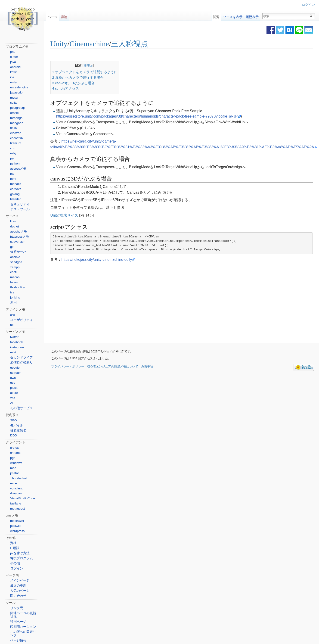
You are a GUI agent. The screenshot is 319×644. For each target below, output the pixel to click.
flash (14, 128)
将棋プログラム (22, 558)
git (12, 247)
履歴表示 (252, 16)
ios (12, 77)
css (12, 315)
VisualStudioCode (23, 498)
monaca (16, 184)
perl (13, 158)
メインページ (20, 580)
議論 (64, 16)
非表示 (90, 65)
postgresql (17, 108)
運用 (13, 303)
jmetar (15, 473)
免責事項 (147, 367)
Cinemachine (91, 44)
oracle (14, 113)
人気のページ (20, 591)
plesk (14, 388)
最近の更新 (18, 586)
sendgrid (16, 262)
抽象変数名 (18, 431)
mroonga (16, 118)
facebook (17, 342)
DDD (14, 435)
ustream (16, 373)
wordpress (17, 531)
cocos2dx (17, 138)
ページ (53, 16)
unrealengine (19, 87)
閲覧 (216, 16)
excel (14, 483)
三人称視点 (132, 44)
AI (12, 403)
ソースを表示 (233, 16)
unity (14, 82)
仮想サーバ (18, 252)
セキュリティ (20, 204)
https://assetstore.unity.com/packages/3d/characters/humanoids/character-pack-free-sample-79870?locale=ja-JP (149, 116)
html (13, 179)
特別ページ (18, 622)
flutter (14, 57)
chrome (15, 453)
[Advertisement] (144, 303)
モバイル (17, 425)
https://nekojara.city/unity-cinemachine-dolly (99, 260)
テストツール (20, 209)
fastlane (16, 503)
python (15, 163)
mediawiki (17, 521)
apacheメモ (19, 232)
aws (13, 378)
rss (12, 174)
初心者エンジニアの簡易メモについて (113, 367)
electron (16, 133)
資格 (13, 543)
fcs (12, 292)
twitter (14, 337)
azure (14, 393)
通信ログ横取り (22, 362)
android (15, 67)
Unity (61, 44)
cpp (13, 148)
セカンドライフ (22, 357)
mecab (15, 277)
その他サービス (22, 408)
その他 (15, 563)
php (13, 52)
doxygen (16, 493)
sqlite (14, 103)
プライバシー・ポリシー (68, 367)
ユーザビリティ (22, 320)
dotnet (15, 226)
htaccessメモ (20, 237)
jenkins (15, 297)
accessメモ (18, 169)
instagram (17, 347)
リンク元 (17, 608)
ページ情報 (18, 640)
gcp (13, 383)
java (13, 62)
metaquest (17, 509)
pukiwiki (16, 526)
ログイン (308, 5)
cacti (13, 272)
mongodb (17, 123)
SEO (14, 420)
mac (13, 468)
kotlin (14, 72)
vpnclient (16, 488)
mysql (14, 98)
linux (13, 221)
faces (14, 282)
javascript (17, 92)
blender (15, 199)
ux (12, 325)
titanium (16, 143)
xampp (15, 267)
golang (15, 194)
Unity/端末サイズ (66, 215)
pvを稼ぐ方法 (20, 553)
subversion (18, 242)
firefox (14, 448)
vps (13, 398)
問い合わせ (18, 596)
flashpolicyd (18, 287)
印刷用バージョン (23, 627)
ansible (15, 257)
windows (16, 463)
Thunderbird (19, 478)
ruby (13, 153)
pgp (13, 458)
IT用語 (15, 548)
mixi (13, 352)
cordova (16, 189)
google (15, 368)
